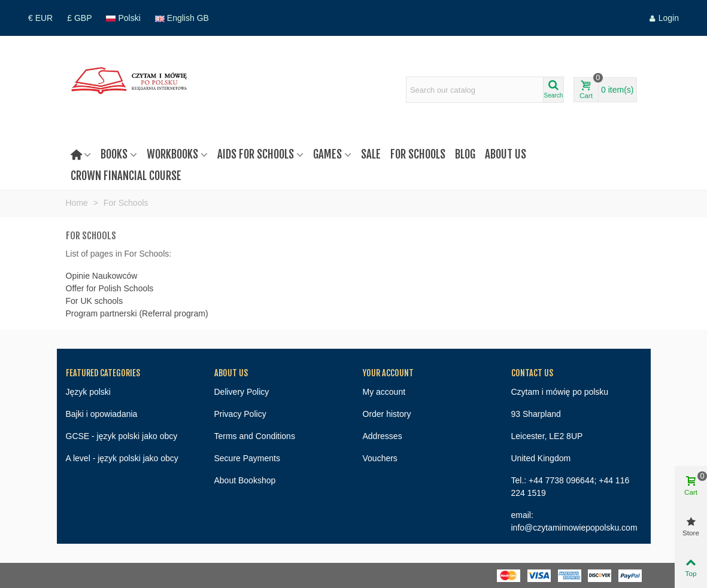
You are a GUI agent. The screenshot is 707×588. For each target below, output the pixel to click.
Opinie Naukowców (102, 276)
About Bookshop (245, 480)
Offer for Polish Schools (110, 288)
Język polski (88, 392)
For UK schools (95, 301)
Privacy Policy (240, 414)
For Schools (418, 154)
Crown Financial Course (126, 176)
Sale (371, 154)
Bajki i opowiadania (102, 414)
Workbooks (172, 154)
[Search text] (475, 90)
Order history (387, 414)
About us (506, 154)
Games (327, 154)
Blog (465, 154)
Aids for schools (256, 154)
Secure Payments (248, 458)
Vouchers (380, 458)
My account (384, 392)
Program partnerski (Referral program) (137, 313)
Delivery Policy (242, 392)
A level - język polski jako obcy (122, 458)
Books (114, 154)
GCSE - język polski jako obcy (122, 436)
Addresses (383, 436)
